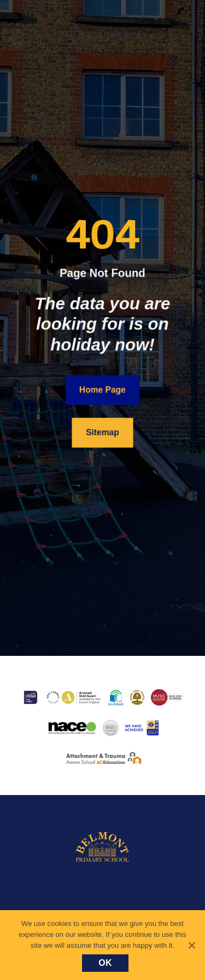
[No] (191, 945)
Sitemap (102, 432)
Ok (105, 963)
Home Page (102, 390)
